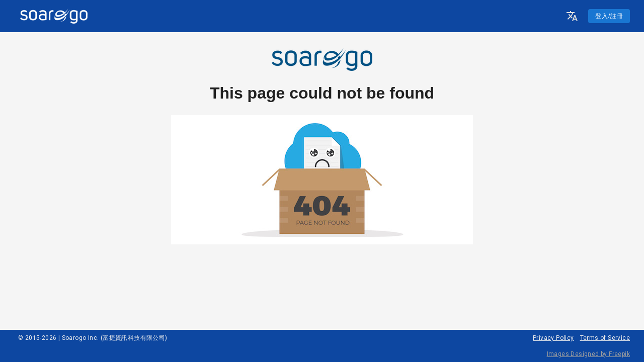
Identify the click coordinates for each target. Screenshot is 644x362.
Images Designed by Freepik (588, 354)
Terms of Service (605, 338)
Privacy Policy (553, 338)
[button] (572, 16)
